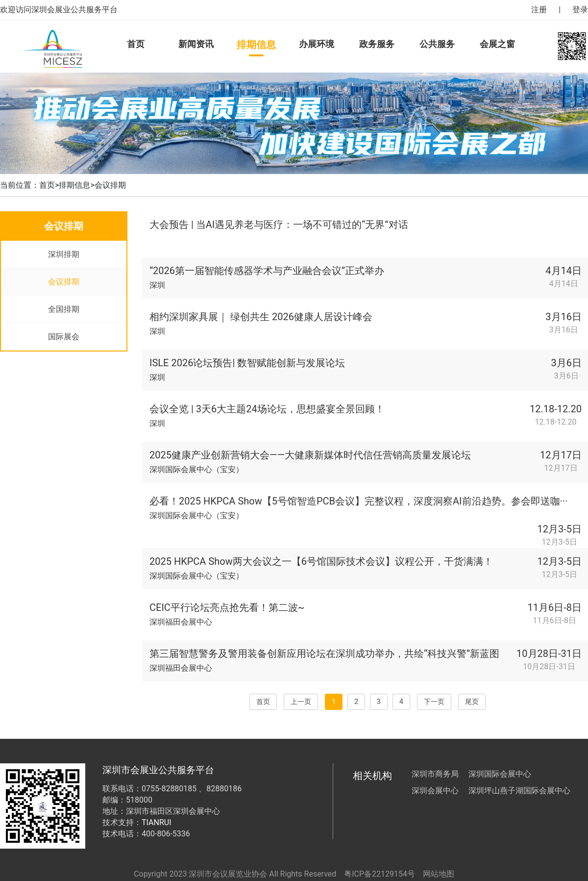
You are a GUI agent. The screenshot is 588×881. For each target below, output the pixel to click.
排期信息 (256, 45)
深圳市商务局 (435, 774)
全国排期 (64, 309)
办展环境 (317, 44)
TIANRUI (156, 822)
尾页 (472, 702)
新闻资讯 (196, 44)
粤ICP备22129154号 (380, 874)
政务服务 (377, 44)
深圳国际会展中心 (500, 774)
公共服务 (437, 44)
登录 (580, 10)
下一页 (434, 702)
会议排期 (110, 185)
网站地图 (439, 874)
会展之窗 (497, 44)
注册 (539, 10)
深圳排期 (64, 254)
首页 (136, 44)
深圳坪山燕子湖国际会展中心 (519, 791)
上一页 (301, 702)
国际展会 (64, 337)
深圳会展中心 (435, 791)
